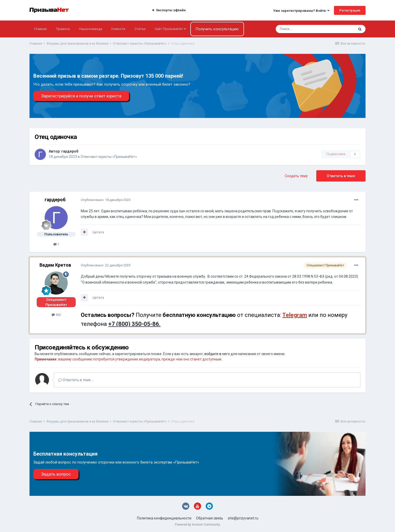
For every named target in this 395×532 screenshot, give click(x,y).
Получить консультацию (217, 29)
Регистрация (350, 10)
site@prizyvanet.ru (243, 518)
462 (56, 315)
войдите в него (217, 354)
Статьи (140, 29)
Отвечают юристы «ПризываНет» (109, 157)
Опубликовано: (106, 200)
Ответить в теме (341, 176)
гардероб (70, 151)
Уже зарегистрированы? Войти (301, 11)
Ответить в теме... (76, 380)
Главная (40, 29)
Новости (118, 29)
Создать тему (296, 176)
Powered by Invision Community (197, 525)
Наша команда (91, 29)
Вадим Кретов (55, 265)
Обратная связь (210, 518)
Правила (63, 29)
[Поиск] (301, 29)
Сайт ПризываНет (170, 29)
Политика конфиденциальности (164, 518)
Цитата (98, 232)
